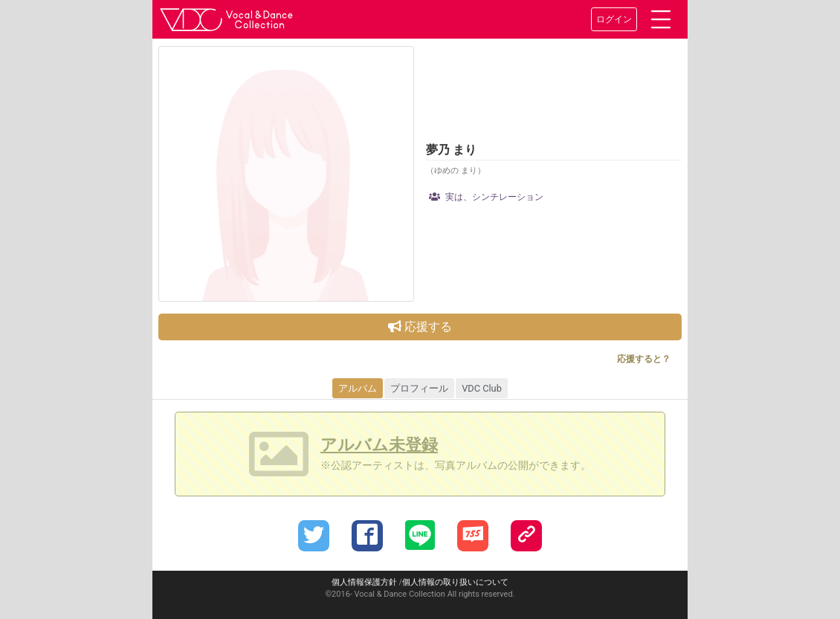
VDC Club (482, 388)
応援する (420, 327)
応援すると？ (644, 359)
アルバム (358, 388)
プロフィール (419, 388)
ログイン (614, 19)
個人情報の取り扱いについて (455, 582)
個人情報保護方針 (364, 582)
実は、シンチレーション (486, 197)
